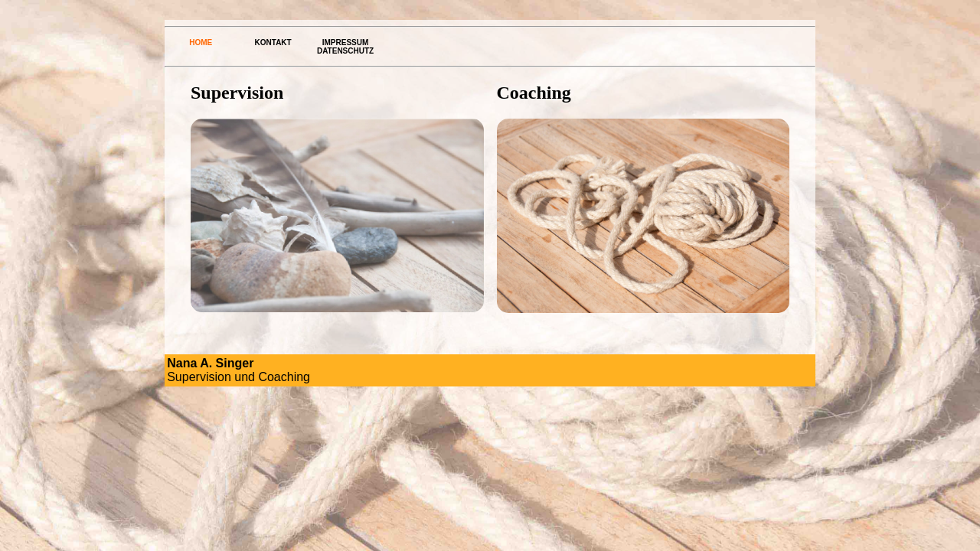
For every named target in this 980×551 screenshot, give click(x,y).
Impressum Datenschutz (345, 47)
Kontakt (273, 42)
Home (201, 42)
